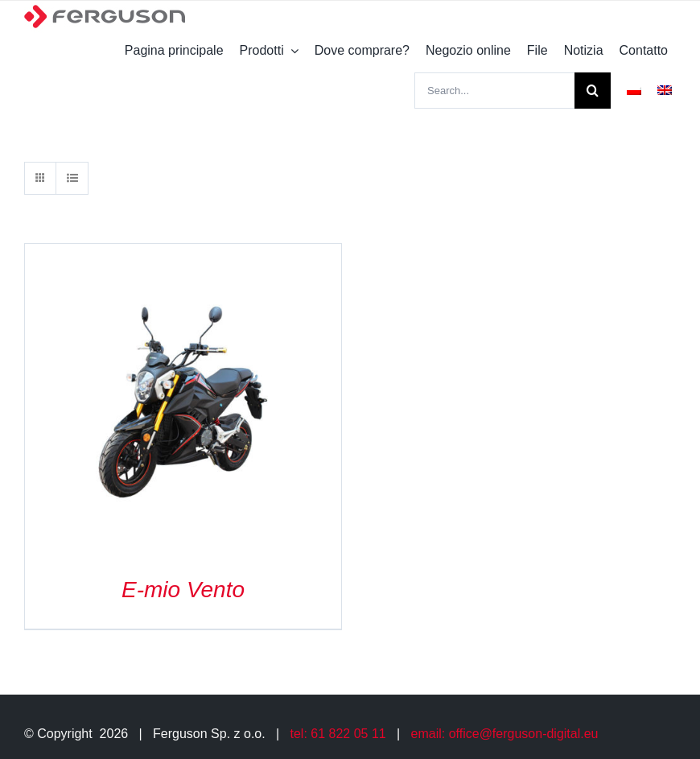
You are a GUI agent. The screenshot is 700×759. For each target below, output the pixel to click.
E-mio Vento (183, 590)
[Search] (593, 91)
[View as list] (72, 178)
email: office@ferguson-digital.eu (505, 734)
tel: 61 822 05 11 (338, 734)
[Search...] (494, 91)
